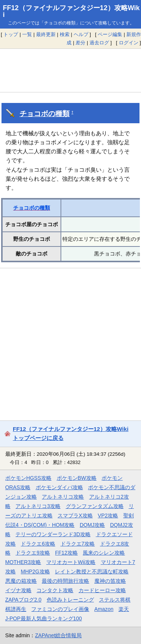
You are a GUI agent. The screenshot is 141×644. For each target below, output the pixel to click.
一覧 (27, 34)
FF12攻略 (67, 553)
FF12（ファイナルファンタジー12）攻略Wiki (71, 11)
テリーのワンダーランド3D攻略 (53, 534)
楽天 (124, 609)
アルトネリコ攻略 (63, 497)
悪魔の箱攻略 (21, 581)
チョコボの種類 (45, 114)
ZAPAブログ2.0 (23, 600)
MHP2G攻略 (35, 571)
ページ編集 (110, 34)
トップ (11, 34)
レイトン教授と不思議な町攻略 (92, 571)
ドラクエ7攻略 (78, 544)
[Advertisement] (70, 70)
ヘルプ (81, 34)
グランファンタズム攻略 (95, 506)
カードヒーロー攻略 (102, 590)
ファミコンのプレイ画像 (60, 609)
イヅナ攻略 (18, 590)
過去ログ (99, 43)
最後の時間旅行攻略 (65, 581)
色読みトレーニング (70, 600)
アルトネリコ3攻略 (38, 506)
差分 (80, 43)
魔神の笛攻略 (110, 581)
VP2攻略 (108, 516)
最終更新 (46, 34)
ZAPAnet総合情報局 (58, 635)
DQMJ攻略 (92, 525)
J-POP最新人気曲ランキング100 (44, 618)
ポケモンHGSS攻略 (28, 478)
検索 (65, 34)
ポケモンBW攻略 (77, 478)
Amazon (104, 609)
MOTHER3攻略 (23, 562)
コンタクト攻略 (55, 590)
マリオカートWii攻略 (71, 562)
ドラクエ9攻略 (33, 553)
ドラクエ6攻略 (38, 544)
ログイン (129, 43)
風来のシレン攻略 (104, 553)
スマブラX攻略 (75, 516)
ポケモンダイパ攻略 (59, 487)
